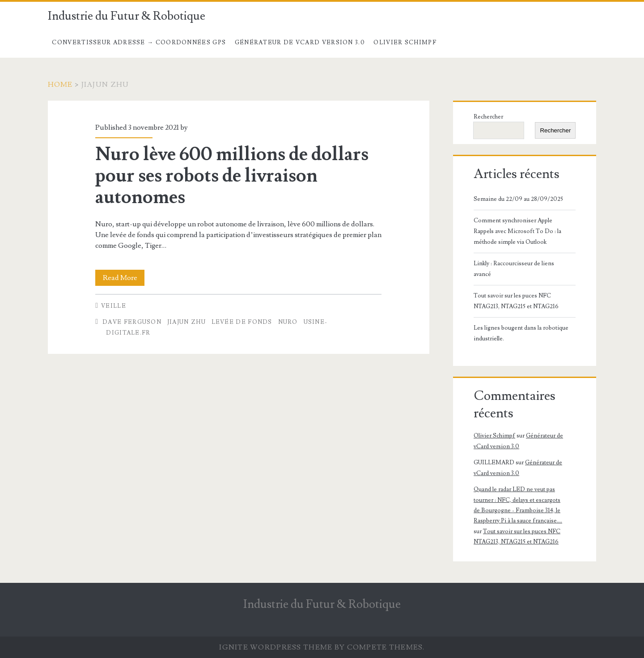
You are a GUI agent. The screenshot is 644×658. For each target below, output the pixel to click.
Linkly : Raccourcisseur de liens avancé (514, 269)
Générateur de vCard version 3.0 (300, 42)
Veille (114, 306)
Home (60, 85)
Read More (124, 278)
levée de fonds (242, 322)
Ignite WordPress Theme (276, 647)
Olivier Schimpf (405, 42)
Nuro (288, 322)
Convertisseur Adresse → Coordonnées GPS (139, 42)
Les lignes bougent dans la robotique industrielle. (521, 333)
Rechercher (488, 117)
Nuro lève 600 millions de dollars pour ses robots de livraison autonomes (232, 176)
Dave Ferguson (132, 322)
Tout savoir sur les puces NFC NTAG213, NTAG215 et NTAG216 (516, 301)
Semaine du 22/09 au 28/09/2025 (518, 199)
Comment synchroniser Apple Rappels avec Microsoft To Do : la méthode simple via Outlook (517, 231)
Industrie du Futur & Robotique (127, 16)
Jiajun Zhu (186, 322)
